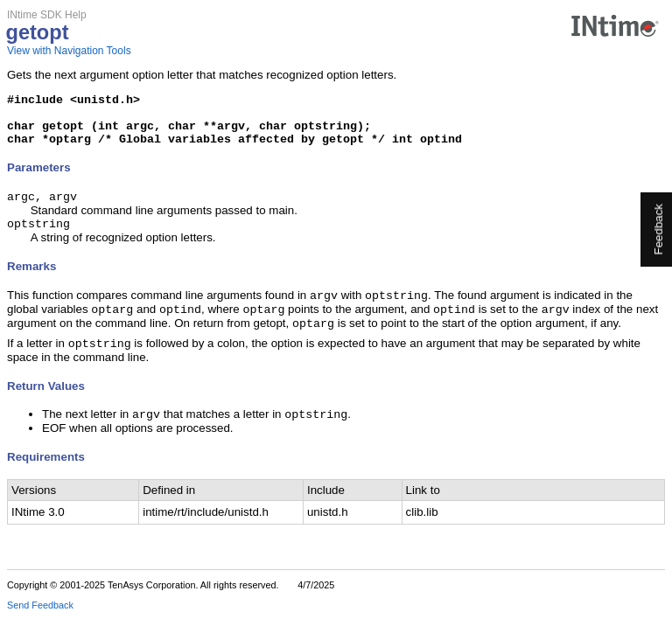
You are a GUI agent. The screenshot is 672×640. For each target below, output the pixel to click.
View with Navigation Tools (69, 51)
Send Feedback (40, 628)
